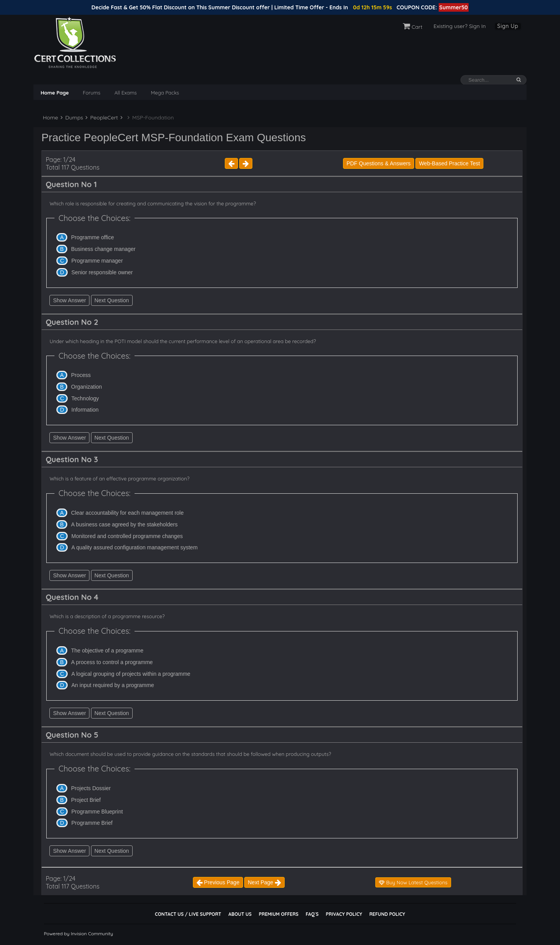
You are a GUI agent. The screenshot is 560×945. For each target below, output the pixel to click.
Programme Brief (92, 823)
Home (50, 117)
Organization (87, 387)
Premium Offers (278, 914)
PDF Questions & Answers (379, 163)
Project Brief (86, 800)
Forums (92, 93)
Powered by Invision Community (79, 934)
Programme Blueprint (97, 812)
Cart (413, 27)
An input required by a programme (113, 685)
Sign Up (508, 26)
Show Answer (69, 300)
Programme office (93, 237)
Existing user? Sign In (460, 26)
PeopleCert (102, 117)
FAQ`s (312, 914)
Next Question (112, 300)
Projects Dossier (91, 788)
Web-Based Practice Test (449, 163)
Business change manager (103, 249)
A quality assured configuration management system (135, 547)
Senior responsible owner (102, 272)
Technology (85, 398)
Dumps (72, 117)
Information (85, 410)
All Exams (125, 93)
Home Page (54, 93)
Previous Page (218, 882)
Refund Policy (387, 914)
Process (81, 375)
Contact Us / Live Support (188, 914)
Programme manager (97, 261)
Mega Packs (165, 93)
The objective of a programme (107, 650)
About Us (240, 914)
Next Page (264, 882)
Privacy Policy (344, 914)
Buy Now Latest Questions (413, 882)
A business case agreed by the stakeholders (124, 524)
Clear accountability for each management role (128, 513)
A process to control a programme (112, 662)
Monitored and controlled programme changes (127, 536)
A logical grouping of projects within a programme (131, 674)
